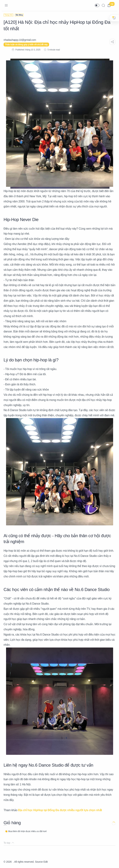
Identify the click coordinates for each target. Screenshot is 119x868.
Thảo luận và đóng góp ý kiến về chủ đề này (26, 45)
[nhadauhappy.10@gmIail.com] (20, 40)
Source (39, 862)
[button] (97, 5)
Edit (46, 862)
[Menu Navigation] (6, 5)
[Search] (103, 5)
